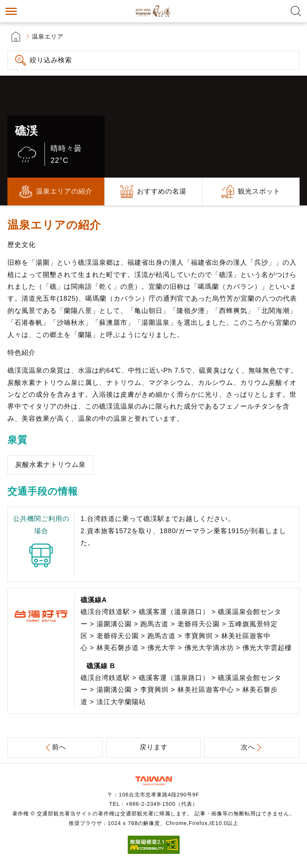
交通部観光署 (154, 781)
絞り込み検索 (51, 60)
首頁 (16, 37)
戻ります (154, 747)
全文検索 (296, 11)
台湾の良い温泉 (154, 11)
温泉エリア (48, 37)
